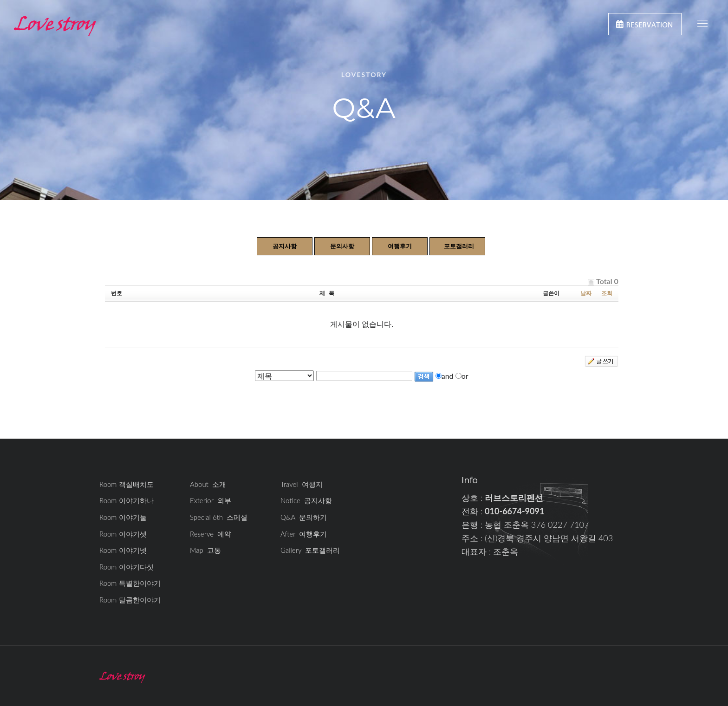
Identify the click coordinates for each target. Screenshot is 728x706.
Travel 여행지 (302, 484)
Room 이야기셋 (123, 534)
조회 (607, 293)
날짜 (586, 293)
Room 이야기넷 (123, 550)
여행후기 (400, 246)
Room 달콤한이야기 (130, 600)
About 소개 (208, 484)
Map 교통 (205, 550)
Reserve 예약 (211, 534)
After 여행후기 (304, 534)
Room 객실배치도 (127, 484)
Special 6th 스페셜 (219, 517)
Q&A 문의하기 (304, 517)
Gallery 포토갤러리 (310, 550)
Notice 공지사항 (306, 500)
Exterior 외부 (211, 500)
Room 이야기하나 (127, 500)
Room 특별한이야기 (130, 583)
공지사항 (285, 246)
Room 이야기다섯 (127, 567)
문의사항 (342, 246)
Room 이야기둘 (123, 517)
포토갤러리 (459, 246)
